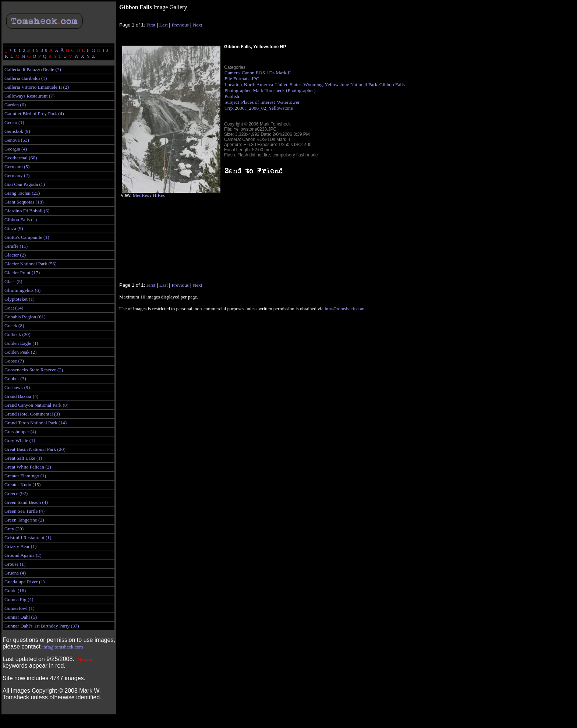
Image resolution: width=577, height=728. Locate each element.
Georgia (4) (16, 149)
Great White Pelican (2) (28, 467)
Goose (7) (14, 361)
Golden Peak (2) (20, 352)
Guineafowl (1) (20, 608)
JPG (255, 79)
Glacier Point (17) (22, 273)
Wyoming (313, 84)
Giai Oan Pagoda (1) (25, 184)
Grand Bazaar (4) (22, 396)
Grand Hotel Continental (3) (32, 414)
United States (288, 84)
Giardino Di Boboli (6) (27, 211)
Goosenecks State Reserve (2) (34, 370)
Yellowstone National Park (351, 84)
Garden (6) (15, 105)
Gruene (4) (15, 573)
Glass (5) (13, 281)
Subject (232, 102)
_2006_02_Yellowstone (270, 108)
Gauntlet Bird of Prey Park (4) (34, 114)
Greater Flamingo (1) (25, 476)
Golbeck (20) (17, 334)
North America (259, 84)
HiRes (159, 195)
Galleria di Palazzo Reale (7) (33, 69)
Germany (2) (17, 175)
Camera (232, 73)
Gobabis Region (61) (25, 317)
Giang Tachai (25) (22, 193)
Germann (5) (17, 167)
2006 (240, 108)
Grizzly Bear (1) (20, 546)
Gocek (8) (14, 326)
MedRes (141, 195)
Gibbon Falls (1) (21, 220)
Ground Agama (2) (23, 555)
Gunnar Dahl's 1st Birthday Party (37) (42, 626)
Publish (232, 96)
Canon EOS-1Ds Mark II (266, 73)
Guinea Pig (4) (19, 599)
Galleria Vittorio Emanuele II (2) (37, 87)
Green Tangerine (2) (24, 520)
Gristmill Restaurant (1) (28, 538)
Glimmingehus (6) (22, 290)
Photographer (238, 90)
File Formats (237, 79)
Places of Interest (258, 102)
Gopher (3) (15, 379)
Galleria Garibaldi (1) (26, 78)
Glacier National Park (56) (31, 264)
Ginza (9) (14, 228)
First (151, 25)
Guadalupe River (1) (25, 582)
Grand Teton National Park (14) (36, 423)
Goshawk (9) (17, 387)
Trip (229, 108)
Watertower (288, 102)
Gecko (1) (14, 122)
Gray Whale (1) (20, 440)
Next (198, 25)
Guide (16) (15, 591)
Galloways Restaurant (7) (29, 96)
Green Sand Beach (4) (26, 502)
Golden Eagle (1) (21, 343)
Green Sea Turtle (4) (24, 511)
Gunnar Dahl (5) (21, 617)
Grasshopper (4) (20, 432)
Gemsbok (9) (17, 131)
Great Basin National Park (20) (35, 449)
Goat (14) (14, 308)
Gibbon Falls (392, 84)
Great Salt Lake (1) (23, 458)
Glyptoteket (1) (20, 299)
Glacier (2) (15, 255)
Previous (180, 25)
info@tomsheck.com (63, 647)
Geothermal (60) (21, 158)
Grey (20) (14, 529)
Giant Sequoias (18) (24, 202)
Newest (85, 659)
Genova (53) (17, 140)
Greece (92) (16, 493)
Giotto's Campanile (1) (27, 237)
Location (233, 84)
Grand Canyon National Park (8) (36, 405)
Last (164, 25)
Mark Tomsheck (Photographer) (284, 90)
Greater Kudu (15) (22, 485)
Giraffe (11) (16, 246)
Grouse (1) (15, 564)
